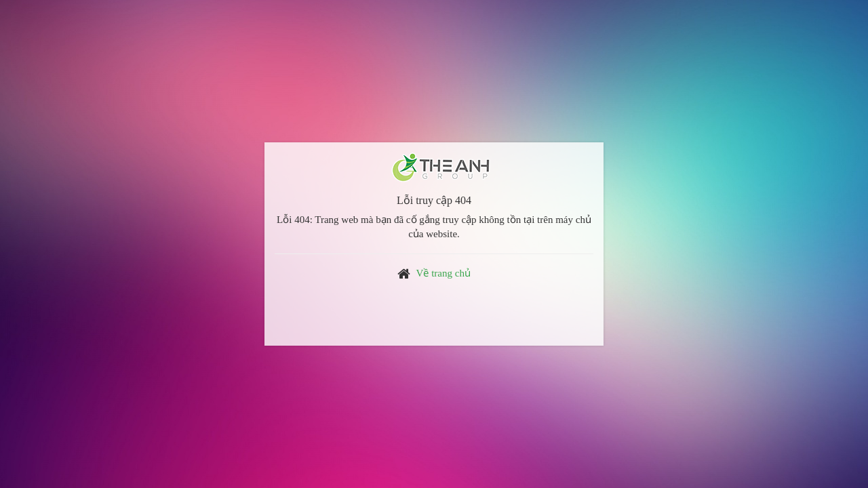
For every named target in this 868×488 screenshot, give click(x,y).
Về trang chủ (443, 273)
